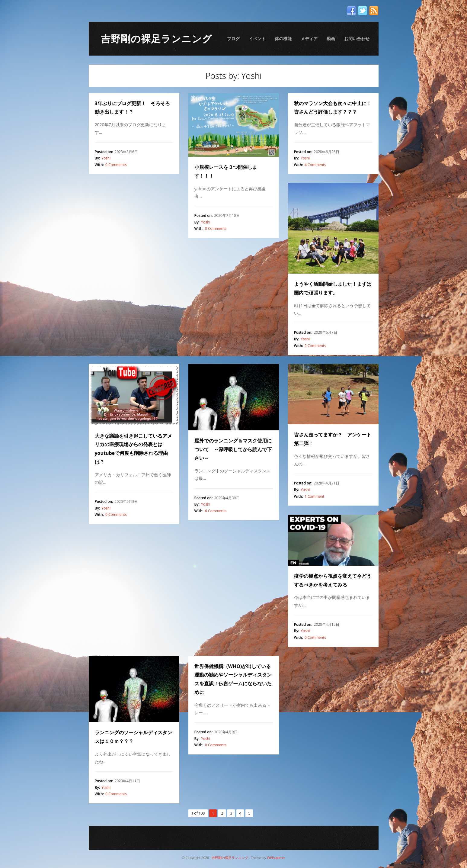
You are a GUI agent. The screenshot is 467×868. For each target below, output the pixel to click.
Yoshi (106, 158)
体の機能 (283, 39)
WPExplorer (276, 858)
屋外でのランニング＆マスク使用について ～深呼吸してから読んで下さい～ (233, 449)
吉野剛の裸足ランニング (157, 39)
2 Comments (315, 346)
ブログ (233, 39)
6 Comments (216, 511)
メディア (309, 39)
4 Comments (315, 165)
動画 (331, 39)
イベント (257, 39)
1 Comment (314, 496)
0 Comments (116, 165)
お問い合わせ (357, 39)
